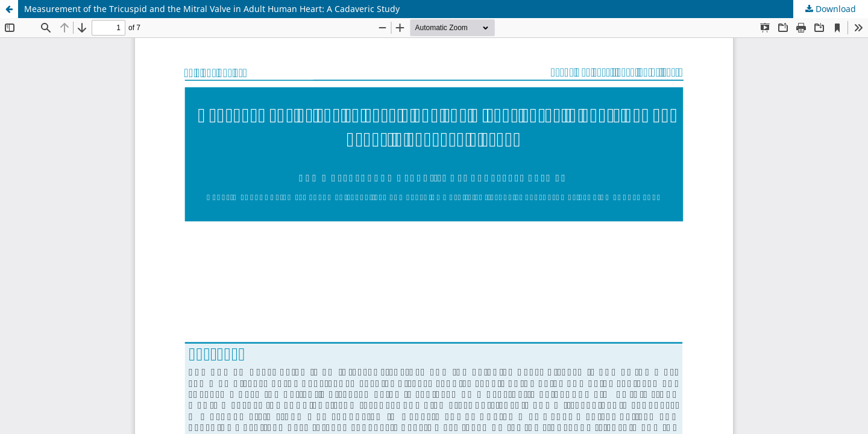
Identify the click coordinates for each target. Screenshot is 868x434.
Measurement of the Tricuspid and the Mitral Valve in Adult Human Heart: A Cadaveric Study (212, 9)
